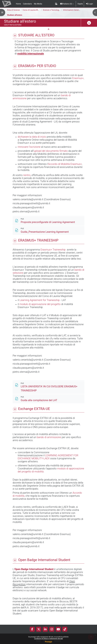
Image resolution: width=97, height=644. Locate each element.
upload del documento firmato (51, 151)
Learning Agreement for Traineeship (40, 300)
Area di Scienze (13, 10)
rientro (27, 175)
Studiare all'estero (15, 15)
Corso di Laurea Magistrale (34, 10)
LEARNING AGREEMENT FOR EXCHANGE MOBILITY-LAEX (48, 457)
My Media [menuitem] (38, 4)
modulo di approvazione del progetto (40, 304)
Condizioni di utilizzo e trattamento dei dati (48, 639)
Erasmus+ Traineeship (53, 250)
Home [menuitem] (18, 4)
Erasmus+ (78, 78)
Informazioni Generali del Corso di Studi (79, 10)
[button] (67, 4)
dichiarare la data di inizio (32, 137)
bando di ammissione (49, 437)
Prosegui (48, 642)
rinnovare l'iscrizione (29, 147)
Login (89, 4)
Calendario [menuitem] (27, 4)
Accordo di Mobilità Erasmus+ (65, 164)
